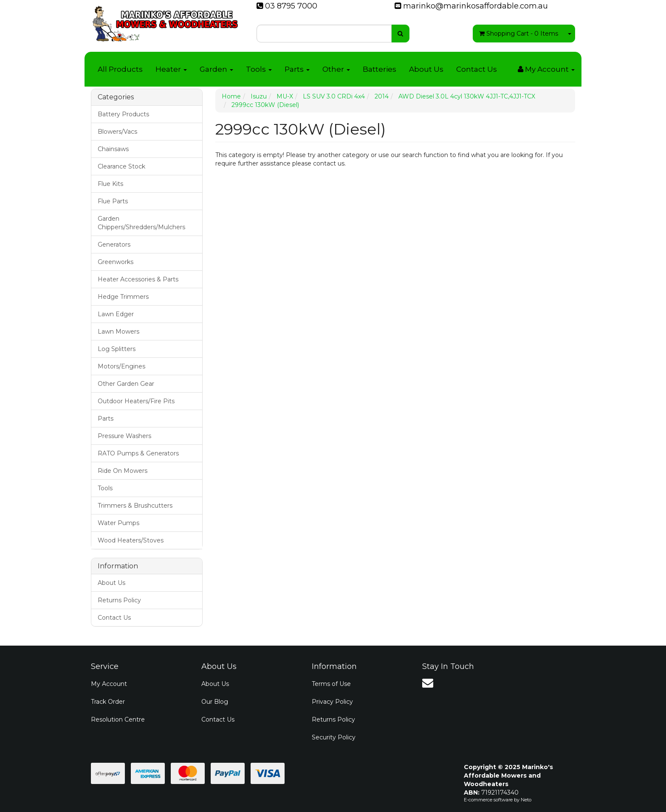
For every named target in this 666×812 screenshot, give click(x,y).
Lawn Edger (116, 314)
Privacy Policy (332, 702)
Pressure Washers (124, 436)
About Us (426, 69)
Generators (114, 244)
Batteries (380, 69)
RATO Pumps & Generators (138, 453)
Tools (259, 69)
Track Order (108, 702)
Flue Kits (110, 184)
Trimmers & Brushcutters (135, 506)
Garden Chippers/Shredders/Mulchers (141, 223)
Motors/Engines (121, 366)
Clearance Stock (121, 166)
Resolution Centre (118, 719)
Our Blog (215, 702)
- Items (519, 34)
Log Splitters (117, 349)
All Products (120, 69)
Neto (526, 800)
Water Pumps (119, 523)
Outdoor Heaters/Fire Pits (136, 401)
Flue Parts (113, 201)
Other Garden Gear (126, 384)
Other (336, 69)
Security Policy (334, 737)
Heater (171, 69)
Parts (297, 69)
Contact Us (477, 69)
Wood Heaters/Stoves (131, 540)
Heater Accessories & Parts (138, 279)
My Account (109, 684)
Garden (216, 69)
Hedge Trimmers (123, 297)
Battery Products (123, 114)
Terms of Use (331, 684)
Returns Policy (119, 600)
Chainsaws (113, 149)
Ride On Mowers (123, 471)
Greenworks (116, 262)
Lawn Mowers (119, 332)
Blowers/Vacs (117, 132)
